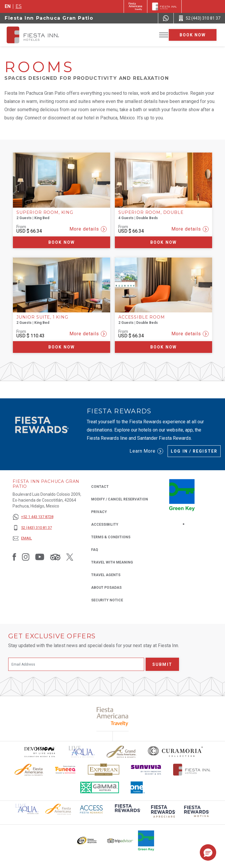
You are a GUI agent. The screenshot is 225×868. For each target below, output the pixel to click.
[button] (208, 852)
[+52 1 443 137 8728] (33, 517)
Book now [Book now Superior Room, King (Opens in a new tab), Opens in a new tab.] (62, 242)
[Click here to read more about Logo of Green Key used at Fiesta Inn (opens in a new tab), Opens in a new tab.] (146, 841)
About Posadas (106, 588)
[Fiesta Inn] (164, 6)
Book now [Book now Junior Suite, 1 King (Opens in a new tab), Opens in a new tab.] (62, 347)
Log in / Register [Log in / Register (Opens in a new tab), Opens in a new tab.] (194, 451)
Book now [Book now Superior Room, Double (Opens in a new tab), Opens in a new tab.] (163, 242)
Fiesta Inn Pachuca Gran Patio (49, 18)
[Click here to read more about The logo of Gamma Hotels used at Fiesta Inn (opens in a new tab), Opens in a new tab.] (100, 787)
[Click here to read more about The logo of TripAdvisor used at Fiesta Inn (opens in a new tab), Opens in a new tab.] (120, 841)
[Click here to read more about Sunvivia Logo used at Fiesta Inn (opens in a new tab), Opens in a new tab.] (146, 770)
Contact (100, 487)
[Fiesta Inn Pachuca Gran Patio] (39, 35)
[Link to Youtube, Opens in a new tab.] (40, 557)
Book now (193, 35)
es (19, 6)
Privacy (99, 511)
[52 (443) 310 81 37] (33, 528)
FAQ (95, 550)
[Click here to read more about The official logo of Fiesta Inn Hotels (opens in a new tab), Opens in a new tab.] (192, 770)
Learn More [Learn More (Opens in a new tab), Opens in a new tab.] (146, 451)
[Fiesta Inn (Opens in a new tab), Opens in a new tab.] (135, 6)
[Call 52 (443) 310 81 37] (199, 18)
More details (88, 229)
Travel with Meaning (112, 562)
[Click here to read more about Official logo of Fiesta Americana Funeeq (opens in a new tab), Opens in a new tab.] (66, 770)
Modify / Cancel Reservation (120, 499)
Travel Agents (106, 575)
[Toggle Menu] (164, 35)
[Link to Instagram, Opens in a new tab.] (26, 557)
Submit (162, 664)
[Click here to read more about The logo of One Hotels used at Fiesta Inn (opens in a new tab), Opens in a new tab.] (138, 787)
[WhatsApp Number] (166, 18)
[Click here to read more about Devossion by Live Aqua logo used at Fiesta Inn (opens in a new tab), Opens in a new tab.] (40, 752)
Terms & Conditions (111, 537)
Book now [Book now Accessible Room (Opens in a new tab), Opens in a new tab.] (163, 347)
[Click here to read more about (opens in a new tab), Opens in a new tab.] (127, 812)
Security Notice (107, 600)
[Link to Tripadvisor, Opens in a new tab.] (55, 557)
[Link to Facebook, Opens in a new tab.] (14, 557)
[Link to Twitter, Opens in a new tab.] (70, 557)
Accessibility (105, 524)
